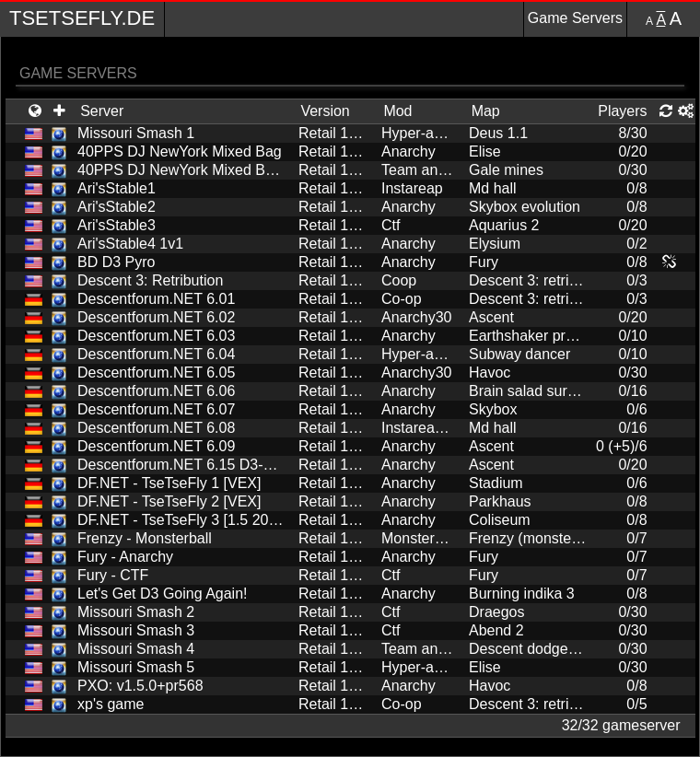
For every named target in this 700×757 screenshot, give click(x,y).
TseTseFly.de (82, 18)
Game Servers (575, 18)
